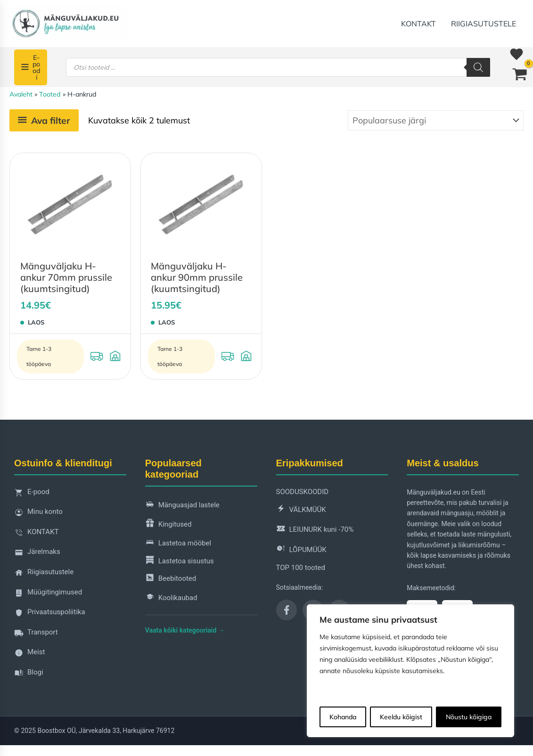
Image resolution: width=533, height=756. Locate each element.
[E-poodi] (31, 67)
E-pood (32, 494)
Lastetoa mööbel (178, 544)
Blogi (29, 675)
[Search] (478, 67)
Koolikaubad (171, 598)
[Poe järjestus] (436, 120)
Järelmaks (37, 554)
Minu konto (38, 514)
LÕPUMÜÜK (301, 550)
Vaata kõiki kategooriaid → (185, 630)
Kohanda (343, 717)
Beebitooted (171, 579)
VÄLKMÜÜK (301, 510)
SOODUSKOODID (303, 492)
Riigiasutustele (484, 24)
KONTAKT (418, 24)
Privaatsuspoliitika (50, 614)
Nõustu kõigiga (469, 717)
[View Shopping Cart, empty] (520, 75)
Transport (36, 635)
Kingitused (168, 524)
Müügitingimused (48, 595)
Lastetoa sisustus (180, 561)
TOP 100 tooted (301, 568)
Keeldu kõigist (401, 717)
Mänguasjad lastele (182, 506)
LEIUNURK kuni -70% (315, 530)
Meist (29, 654)
